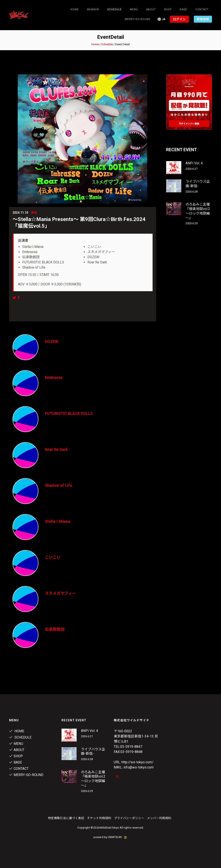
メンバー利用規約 (159, 818)
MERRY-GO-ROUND (138, 19)
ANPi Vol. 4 (194, 163)
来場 (34, 213)
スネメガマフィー (60, 593)
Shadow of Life (58, 485)
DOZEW (51, 341)
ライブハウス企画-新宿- (198, 184)
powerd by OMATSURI (110, 837)
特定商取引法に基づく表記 (66, 818)
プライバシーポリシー (129, 818)
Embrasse (54, 377)
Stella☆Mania (58, 521)
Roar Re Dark (56, 449)
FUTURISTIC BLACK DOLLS (69, 413)
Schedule (107, 44)
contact (202, 9)
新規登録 (203, 19)
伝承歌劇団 (55, 629)
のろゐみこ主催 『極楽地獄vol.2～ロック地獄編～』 (198, 211)
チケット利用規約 (99, 818)
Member (93, 9)
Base (183, 9)
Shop (168, 9)
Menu (134, 9)
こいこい (53, 557)
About (151, 9)
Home (75, 9)
